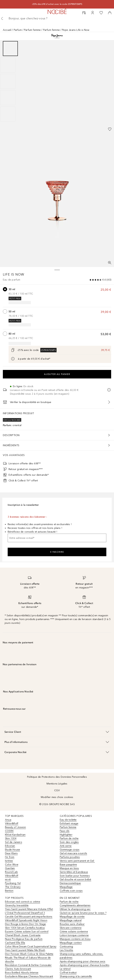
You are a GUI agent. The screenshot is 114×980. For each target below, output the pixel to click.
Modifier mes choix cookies (57, 797)
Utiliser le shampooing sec (75, 909)
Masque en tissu (69, 868)
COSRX (9, 831)
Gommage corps (70, 850)
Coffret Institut (68, 973)
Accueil (7, 30)
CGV (57, 790)
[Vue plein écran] (110, 263)
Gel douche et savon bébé (76, 879)
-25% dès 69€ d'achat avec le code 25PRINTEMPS (57, 4)
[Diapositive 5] (8, 114)
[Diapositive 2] (8, 65)
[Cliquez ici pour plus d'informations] (13, 359)
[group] (57, 81)
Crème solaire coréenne (74, 932)
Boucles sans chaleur (72, 924)
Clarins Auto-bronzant (18, 969)
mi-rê (8, 879)
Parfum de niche (69, 838)
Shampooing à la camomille (76, 976)
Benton (9, 891)
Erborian (10, 846)
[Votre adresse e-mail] (57, 538)
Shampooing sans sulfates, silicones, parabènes (82, 956)
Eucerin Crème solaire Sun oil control (27, 932)
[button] (57, 732)
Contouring (66, 946)
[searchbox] (57, 18)
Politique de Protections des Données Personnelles (57, 777)
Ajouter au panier (57, 374)
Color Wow (12, 865)
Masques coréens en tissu (75, 939)
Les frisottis (67, 950)
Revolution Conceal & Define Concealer (28, 965)
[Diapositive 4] (8, 98)
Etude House (12, 850)
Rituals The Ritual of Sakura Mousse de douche (28, 960)
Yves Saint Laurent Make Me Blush (25, 950)
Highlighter (66, 835)
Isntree (9, 861)
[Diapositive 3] (8, 81)
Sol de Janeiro (14, 842)
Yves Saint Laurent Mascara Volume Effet (29, 909)
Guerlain (10, 868)
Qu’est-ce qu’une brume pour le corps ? (83, 913)
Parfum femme (32, 30)
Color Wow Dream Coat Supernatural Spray (31, 946)
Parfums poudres (70, 857)
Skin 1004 (11, 838)
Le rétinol (65, 969)
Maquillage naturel (71, 920)
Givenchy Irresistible (17, 905)
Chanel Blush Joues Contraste (23, 935)
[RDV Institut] (84, 13)
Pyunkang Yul (13, 883)
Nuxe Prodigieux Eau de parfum (24, 939)
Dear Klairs (11, 853)
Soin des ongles (69, 842)
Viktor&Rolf (12, 823)
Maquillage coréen (71, 943)
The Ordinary (13, 887)
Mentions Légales (57, 784)
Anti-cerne (66, 846)
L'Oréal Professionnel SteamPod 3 (25, 913)
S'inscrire (57, 552)
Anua (8, 820)
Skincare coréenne (71, 928)
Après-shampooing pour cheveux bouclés (85, 965)
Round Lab (11, 872)
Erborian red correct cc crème (23, 902)
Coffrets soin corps (71, 891)
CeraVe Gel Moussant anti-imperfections (29, 917)
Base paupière (68, 865)
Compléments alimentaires (75, 905)
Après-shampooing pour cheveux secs (83, 961)
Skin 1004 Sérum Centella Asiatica (25, 928)
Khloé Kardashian (15, 835)
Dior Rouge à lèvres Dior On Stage (26, 924)
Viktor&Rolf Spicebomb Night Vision (26, 920)
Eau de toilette (68, 820)
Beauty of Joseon (15, 827)
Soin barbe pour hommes (75, 876)
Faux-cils (65, 831)
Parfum (18, 30)
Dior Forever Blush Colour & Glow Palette (29, 954)
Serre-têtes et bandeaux (74, 872)
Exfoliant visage (69, 823)
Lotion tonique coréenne (74, 935)
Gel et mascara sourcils (74, 853)
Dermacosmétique (70, 883)
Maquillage (66, 887)
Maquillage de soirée (72, 917)
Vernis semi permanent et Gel (77, 861)
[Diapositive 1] (10, 49)
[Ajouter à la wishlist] (110, 129)
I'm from (10, 857)
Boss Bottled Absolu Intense (22, 973)
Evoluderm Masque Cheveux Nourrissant (29, 976)
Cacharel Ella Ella (15, 943)
